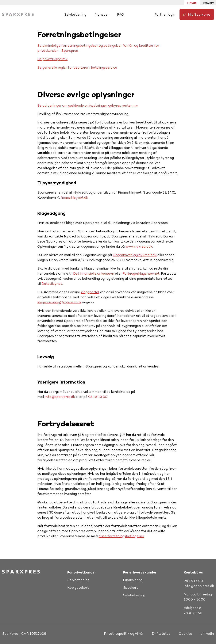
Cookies (185, 634)
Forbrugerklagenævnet (141, 273)
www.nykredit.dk (139, 246)
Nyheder (102, 14)
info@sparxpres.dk (60, 397)
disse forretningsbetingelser (121, 536)
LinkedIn (207, 634)
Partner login (165, 14)
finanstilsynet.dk (74, 197)
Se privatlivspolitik (52, 59)
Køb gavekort (78, 588)
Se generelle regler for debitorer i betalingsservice (77, 67)
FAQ (121, 14)
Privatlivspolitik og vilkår (124, 634)
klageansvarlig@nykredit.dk (135, 255)
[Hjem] (18, 14)
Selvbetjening (75, 14)
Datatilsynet (52, 284)
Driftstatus (161, 634)
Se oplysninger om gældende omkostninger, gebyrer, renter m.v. (88, 105)
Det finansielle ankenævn (94, 273)
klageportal (90, 292)
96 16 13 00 (98, 397)
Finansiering (133, 580)
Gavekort (130, 588)
